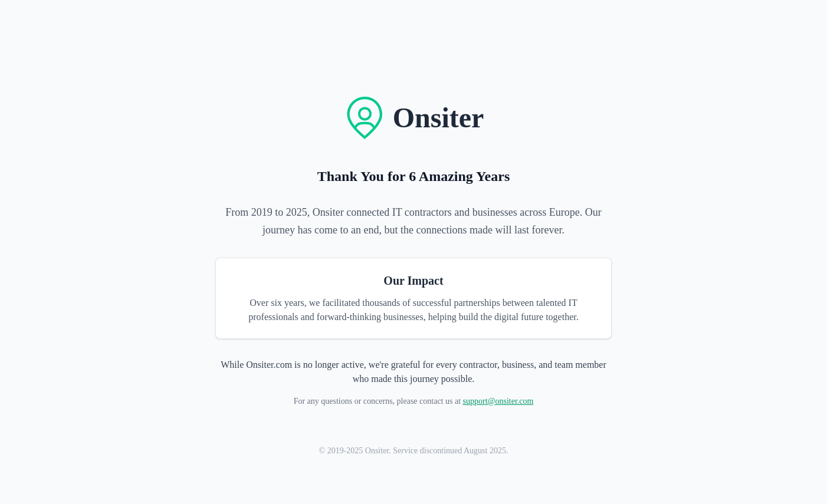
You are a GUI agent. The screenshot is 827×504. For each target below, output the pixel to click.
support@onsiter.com (498, 401)
